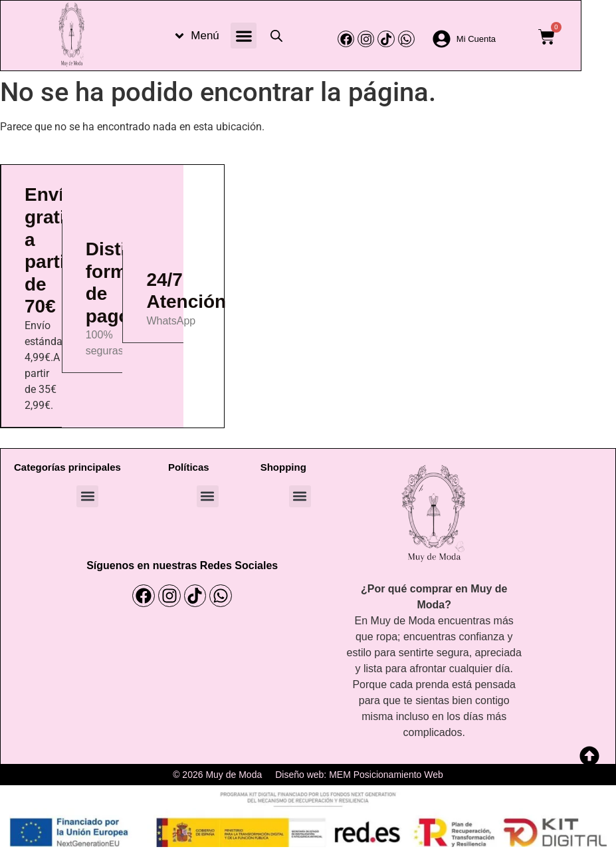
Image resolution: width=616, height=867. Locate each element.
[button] (244, 36)
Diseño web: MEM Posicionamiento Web (359, 775)
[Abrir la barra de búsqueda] (276, 36)
